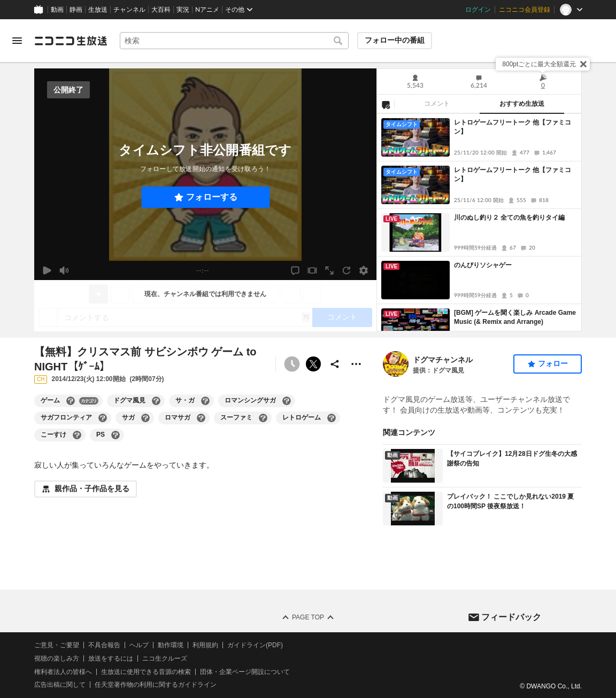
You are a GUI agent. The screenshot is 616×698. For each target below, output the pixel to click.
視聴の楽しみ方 (57, 658)
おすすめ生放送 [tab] (522, 104)
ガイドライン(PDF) (255, 645)
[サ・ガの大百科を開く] (205, 401)
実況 (183, 10)
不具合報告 (104, 645)
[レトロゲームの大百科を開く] (332, 418)
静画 (76, 10)
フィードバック (511, 617)
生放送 (98, 10)
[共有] (335, 364)
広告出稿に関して (60, 685)
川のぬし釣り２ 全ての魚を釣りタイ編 (509, 218)
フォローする (212, 197)
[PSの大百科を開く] (115, 435)
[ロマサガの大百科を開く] (201, 418)
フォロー (553, 363)
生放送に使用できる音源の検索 (146, 672)
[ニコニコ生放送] (71, 41)
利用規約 (205, 645)
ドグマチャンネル (443, 360)
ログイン (478, 10)
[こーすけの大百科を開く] (77, 435)
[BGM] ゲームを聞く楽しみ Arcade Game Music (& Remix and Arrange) (515, 317)
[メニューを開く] (17, 41)
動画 (57, 10)
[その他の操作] (356, 364)
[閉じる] (583, 64)
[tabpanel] (479, 222)
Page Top (308, 617)
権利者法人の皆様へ (63, 672)
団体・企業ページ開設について (245, 672)
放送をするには (111, 658)
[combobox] (234, 41)
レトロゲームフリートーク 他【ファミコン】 (513, 127)
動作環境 (171, 645)
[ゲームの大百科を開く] (71, 401)
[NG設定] (386, 104)
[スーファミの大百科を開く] (263, 418)
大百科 (161, 10)
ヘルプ (139, 645)
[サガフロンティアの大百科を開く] (103, 418)
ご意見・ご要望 (57, 645)
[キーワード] (234, 41)
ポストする (313, 364)
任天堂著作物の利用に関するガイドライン (156, 685)
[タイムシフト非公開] (292, 364)
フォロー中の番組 (395, 40)
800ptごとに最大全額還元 (539, 64)
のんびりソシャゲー (483, 265)
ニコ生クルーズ (165, 658)
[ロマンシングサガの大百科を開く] (287, 401)
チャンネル (129, 10)
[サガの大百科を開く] (145, 418)
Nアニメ (207, 10)
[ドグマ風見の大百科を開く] (156, 401)
